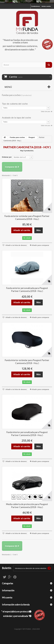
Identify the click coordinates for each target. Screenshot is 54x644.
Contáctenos (36, 6)
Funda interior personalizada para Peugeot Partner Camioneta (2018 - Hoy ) (27, 434)
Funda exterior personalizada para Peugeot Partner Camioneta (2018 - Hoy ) (27, 290)
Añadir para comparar (40, 245)
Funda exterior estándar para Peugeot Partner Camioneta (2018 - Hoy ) (27, 218)
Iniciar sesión (46, 6)
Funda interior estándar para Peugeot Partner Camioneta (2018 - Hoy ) (27, 362)
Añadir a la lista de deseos (16, 245)
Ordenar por (7, 157)
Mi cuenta (7, 597)
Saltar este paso (46, 112)
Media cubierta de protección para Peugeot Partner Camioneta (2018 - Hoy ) (27, 506)
